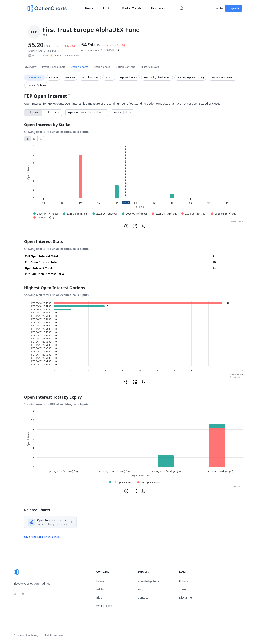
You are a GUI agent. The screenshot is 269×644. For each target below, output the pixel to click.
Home (89, 8)
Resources (160, 8)
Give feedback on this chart (42, 537)
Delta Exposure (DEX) (223, 77)
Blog (99, 598)
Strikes (123, 112)
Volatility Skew (90, 77)
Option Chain (102, 67)
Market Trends (132, 8)
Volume (53, 77)
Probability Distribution (157, 77)
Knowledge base (149, 581)
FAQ (140, 589)
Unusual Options (36, 85)
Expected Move (128, 77)
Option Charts (79, 67)
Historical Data (150, 67)
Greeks (109, 77)
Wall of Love (104, 606)
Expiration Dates (87, 112)
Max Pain (70, 77)
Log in (219, 8)
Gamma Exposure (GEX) (190, 77)
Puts (57, 112)
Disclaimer (186, 598)
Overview (31, 67)
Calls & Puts (33, 112)
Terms (183, 589)
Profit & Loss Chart (54, 67)
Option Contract (125, 67)
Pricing (107, 8)
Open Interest (35, 77)
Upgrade (233, 8)
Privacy (184, 581)
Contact (143, 598)
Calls (47, 112)
